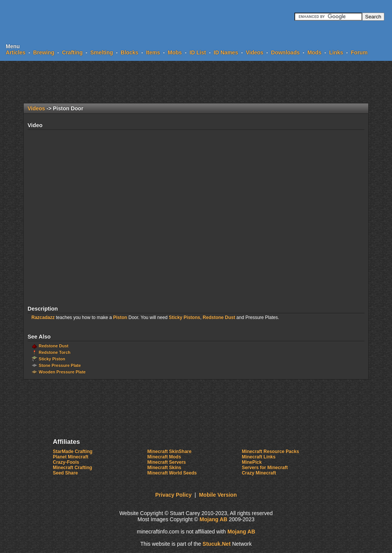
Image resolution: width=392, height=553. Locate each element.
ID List (198, 52)
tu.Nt (216, 544)
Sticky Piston (52, 359)
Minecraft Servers (167, 462)
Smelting (102, 52)
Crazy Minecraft (259, 473)
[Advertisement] (196, 82)
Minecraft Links (259, 457)
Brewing (44, 52)
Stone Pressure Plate (60, 365)
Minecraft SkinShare (169, 452)
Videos (255, 52)
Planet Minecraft (71, 457)
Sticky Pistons (185, 317)
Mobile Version (218, 495)
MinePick (252, 462)
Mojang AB (213, 519)
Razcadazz (43, 317)
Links (336, 52)
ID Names (226, 52)
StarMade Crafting (73, 452)
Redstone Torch (55, 352)
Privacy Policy (174, 495)
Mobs (175, 52)
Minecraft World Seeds (172, 473)
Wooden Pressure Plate (62, 372)
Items (153, 52)
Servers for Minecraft (265, 468)
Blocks (129, 52)
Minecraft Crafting (73, 468)
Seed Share (65, 473)
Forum (359, 52)
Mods (314, 52)
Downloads (285, 52)
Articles (16, 52)
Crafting (72, 52)
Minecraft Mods (164, 457)
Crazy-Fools (66, 462)
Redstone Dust (219, 317)
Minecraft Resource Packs (270, 452)
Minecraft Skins (164, 468)
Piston (120, 317)
